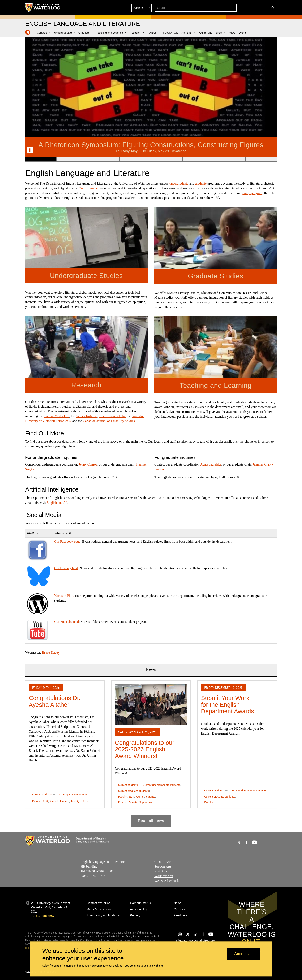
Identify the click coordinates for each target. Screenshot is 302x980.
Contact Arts (163, 862)
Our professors (89, 188)
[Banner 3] (104, 159)
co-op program (252, 193)
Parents (64, 801)
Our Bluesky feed (66, 568)
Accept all (243, 954)
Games (80, 416)
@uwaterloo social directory (195, 941)
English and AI (57, 503)
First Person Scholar (112, 416)
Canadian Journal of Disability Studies (109, 421)
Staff (45, 801)
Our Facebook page (67, 541)
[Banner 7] (230, 159)
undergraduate (179, 183)
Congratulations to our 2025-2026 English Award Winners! (145, 749)
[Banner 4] (135, 159)
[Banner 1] (41, 159)
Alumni (54, 801)
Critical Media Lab (56, 416)
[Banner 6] (198, 159)
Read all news (151, 821)
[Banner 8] (261, 159)
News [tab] (151, 669)
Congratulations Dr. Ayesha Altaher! (55, 701)
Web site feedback (167, 881)
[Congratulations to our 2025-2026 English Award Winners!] (151, 705)
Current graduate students (72, 794)
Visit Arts (161, 871)
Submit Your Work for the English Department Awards (227, 705)
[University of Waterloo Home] (43, 8)
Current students (42, 794)
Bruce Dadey (51, 653)
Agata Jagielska (211, 464)
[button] (242, 8)
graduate (201, 183)
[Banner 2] (72, 159)
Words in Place (64, 596)
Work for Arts (164, 876)
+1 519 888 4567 (43, 916)
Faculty (36, 801)
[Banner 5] (167, 159)
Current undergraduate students (161, 785)
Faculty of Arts (79, 801)
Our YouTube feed (66, 622)
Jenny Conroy (88, 464)
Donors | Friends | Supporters (135, 802)
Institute (91, 416)
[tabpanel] (151, 752)
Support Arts (163, 867)
